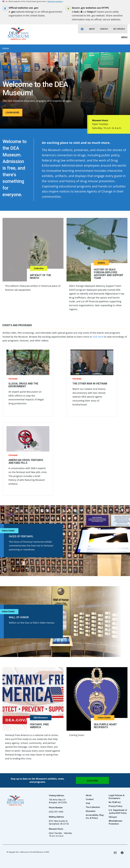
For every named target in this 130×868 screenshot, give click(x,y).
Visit (88, 803)
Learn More (12, 113)
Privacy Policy (115, 806)
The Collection (93, 807)
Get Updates (119, 29)
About (92, 29)
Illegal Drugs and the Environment (23, 385)
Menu (124, 37)
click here (98, 337)
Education (91, 811)
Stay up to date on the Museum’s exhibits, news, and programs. (38, 780)
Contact (104, 29)
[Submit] (92, 780)
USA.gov (113, 817)
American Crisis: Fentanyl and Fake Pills (26, 461)
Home (6, 48)
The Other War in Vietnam (90, 384)
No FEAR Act (115, 802)
